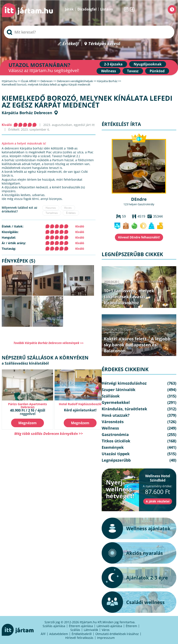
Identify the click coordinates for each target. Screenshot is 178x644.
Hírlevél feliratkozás (79, 638)
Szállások (111, 396)
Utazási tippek (116, 454)
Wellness (109, 71)
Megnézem (27, 423)
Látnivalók (91, 630)
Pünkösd (157, 71)
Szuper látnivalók (119, 390)
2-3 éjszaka (113, 64)
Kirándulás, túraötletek (149, 281)
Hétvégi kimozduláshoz (124, 383)
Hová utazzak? (116, 415)
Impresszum (106, 638)
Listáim (107, 9)
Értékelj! (71, 44)
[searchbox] (89, 32)
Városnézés (113, 422)
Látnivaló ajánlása (109, 626)
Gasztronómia (145, 329)
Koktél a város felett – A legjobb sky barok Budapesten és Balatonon (137, 345)
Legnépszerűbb (114, 284)
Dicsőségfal (87, 9)
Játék (69, 9)
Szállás (75, 630)
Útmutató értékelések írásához (117, 634)
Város (106, 630)
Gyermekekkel (116, 402)
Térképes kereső (104, 44)
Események (113, 447)
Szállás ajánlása (54, 626)
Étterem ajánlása (81, 626)
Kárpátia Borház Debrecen (27, 113)
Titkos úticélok (116, 441)
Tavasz (133, 71)
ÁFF (43, 634)
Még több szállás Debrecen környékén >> (49, 434)
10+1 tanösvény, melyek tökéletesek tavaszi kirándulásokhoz (129, 297)
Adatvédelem (59, 634)
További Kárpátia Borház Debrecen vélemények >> (48, 343)
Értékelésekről (82, 634)
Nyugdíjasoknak (148, 64)
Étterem (131, 626)
